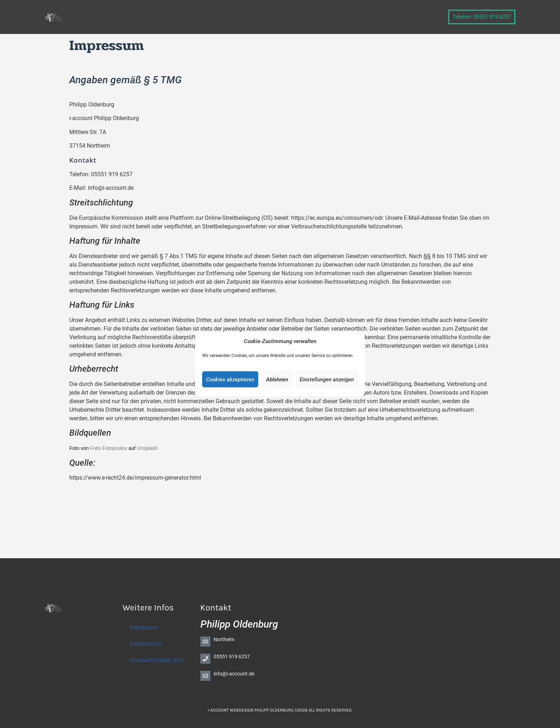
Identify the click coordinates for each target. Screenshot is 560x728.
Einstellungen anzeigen (327, 379)
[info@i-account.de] (205, 676)
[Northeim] (205, 642)
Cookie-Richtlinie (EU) (157, 660)
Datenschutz (146, 644)
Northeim (224, 639)
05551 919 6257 (232, 657)
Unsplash (147, 448)
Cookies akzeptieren (230, 379)
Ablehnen (277, 379)
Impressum (144, 627)
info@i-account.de (234, 674)
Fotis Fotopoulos (109, 448)
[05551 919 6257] (205, 659)
